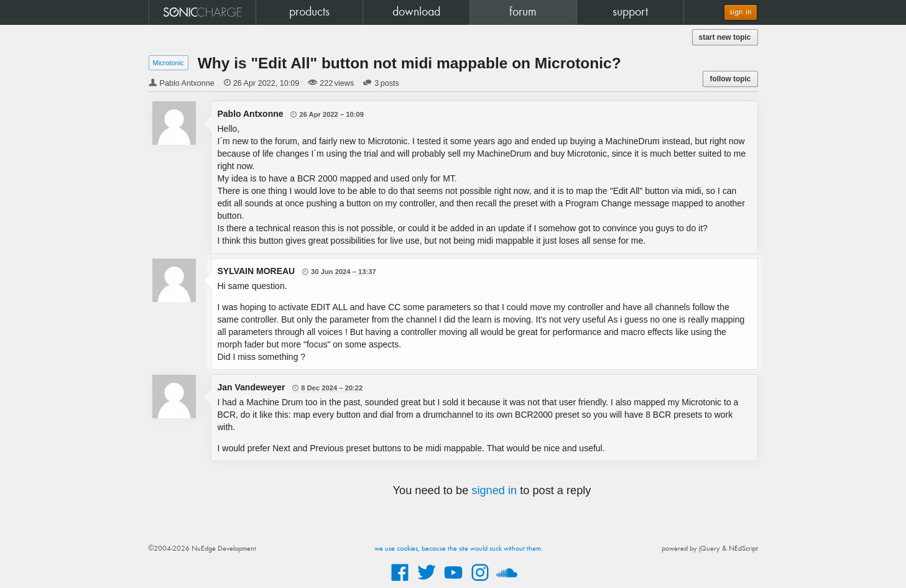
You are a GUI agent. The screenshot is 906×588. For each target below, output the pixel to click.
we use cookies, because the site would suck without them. (459, 549)
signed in (494, 490)
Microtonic (169, 63)
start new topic (725, 37)
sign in (741, 12)
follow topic (730, 79)
